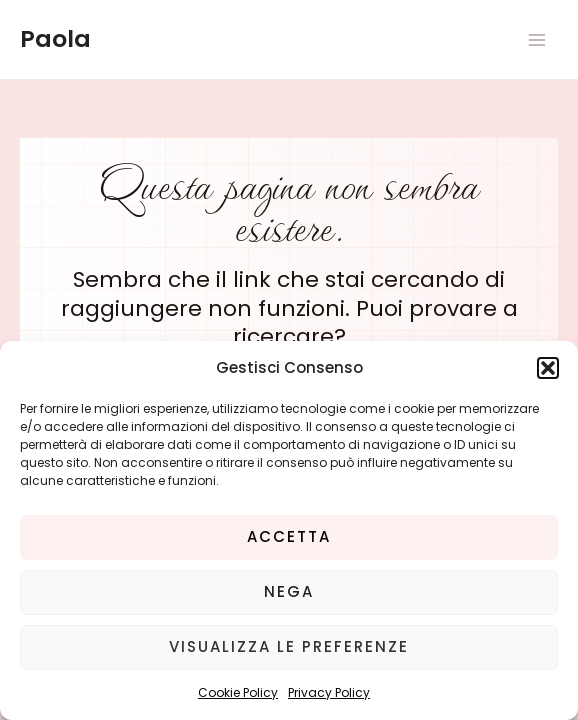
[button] (548, 368)
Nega (289, 591)
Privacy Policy (329, 692)
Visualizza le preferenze (289, 646)
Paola (55, 38)
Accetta (289, 536)
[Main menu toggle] (537, 40)
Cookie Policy (238, 692)
